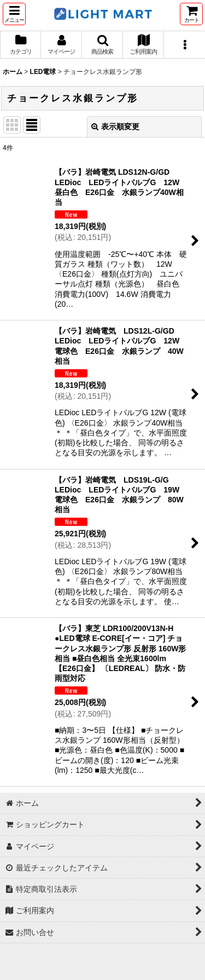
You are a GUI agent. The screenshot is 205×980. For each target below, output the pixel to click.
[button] (14, 14)
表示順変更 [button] (115, 127)
